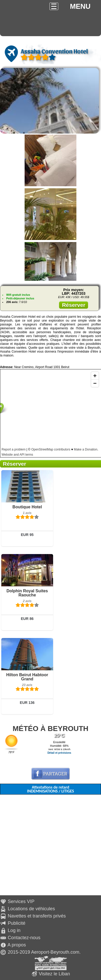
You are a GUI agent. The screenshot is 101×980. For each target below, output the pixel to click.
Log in (14, 930)
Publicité (17, 923)
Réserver (74, 305)
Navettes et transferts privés (37, 916)
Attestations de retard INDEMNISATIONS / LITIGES (50, 789)
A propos (17, 945)
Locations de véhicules (31, 909)
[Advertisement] (49, 847)
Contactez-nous (24, 938)
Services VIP (21, 901)
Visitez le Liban (55, 974)
